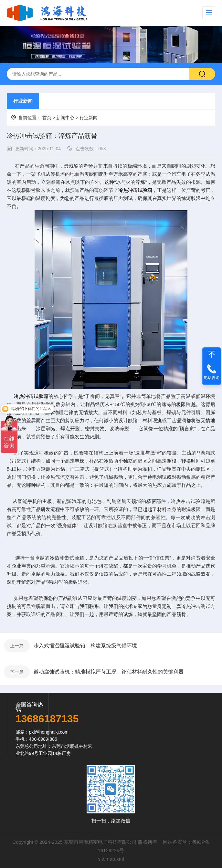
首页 (47, 118)
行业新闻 (23, 101)
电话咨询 (212, 378)
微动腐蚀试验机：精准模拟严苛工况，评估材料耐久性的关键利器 (109, 672)
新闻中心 (65, 118)
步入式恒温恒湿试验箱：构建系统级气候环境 (85, 646)
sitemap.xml (111, 859)
